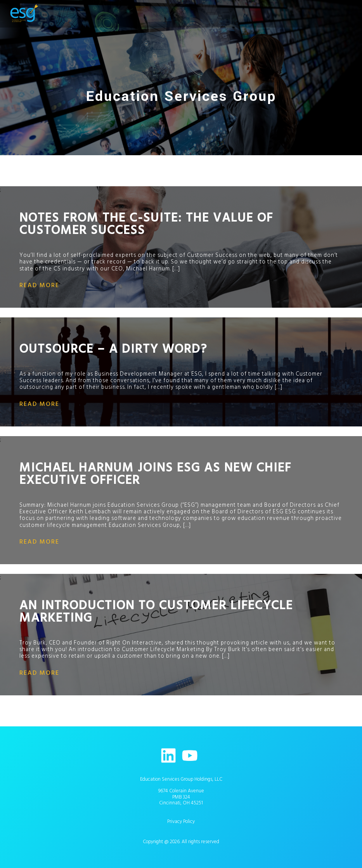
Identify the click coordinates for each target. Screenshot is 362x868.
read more (39, 285)
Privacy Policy (181, 821)
